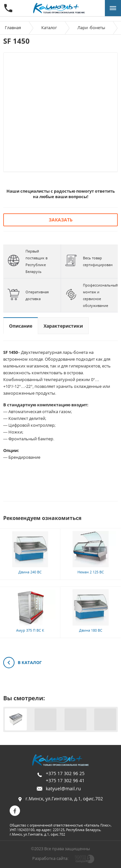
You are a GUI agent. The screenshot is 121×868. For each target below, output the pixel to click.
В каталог (22, 663)
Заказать (61, 220)
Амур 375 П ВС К (30, 630)
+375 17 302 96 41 (65, 780)
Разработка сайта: (50, 858)
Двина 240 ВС (30, 572)
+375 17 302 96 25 (65, 773)
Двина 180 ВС (91, 630)
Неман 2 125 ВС (91, 572)
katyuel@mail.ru (63, 789)
